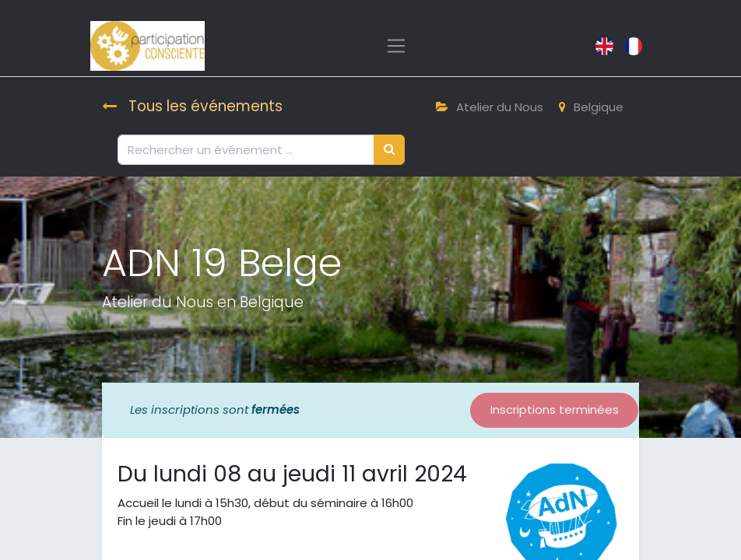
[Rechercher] (389, 150)
